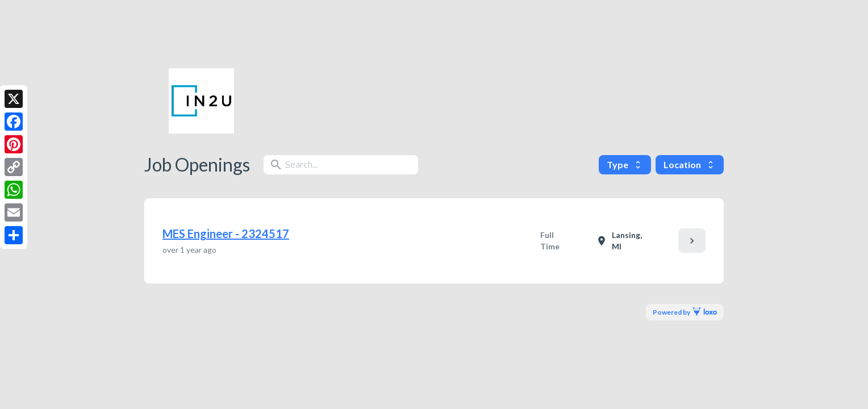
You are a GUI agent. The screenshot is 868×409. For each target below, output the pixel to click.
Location (690, 164)
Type (625, 164)
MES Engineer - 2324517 (226, 233)
